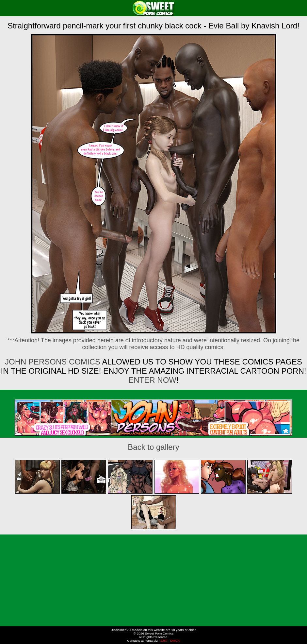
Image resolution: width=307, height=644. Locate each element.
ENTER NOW (152, 380)
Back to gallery (153, 447)
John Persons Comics (53, 362)
